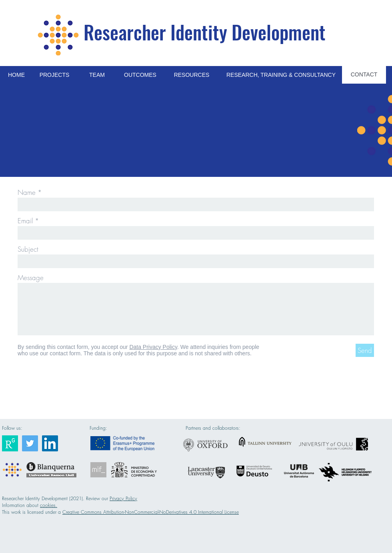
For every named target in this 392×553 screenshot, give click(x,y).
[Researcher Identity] (10, 443)
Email (25, 221)
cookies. (49, 505)
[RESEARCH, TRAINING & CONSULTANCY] (281, 75)
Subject (28, 249)
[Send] (365, 350)
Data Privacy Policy (153, 347)
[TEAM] (97, 75)
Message (31, 278)
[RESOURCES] (192, 75)
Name (27, 192)
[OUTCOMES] (140, 75)
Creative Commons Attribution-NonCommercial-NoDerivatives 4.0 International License (151, 512)
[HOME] (16, 75)
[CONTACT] (364, 75)
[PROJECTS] (54, 75)
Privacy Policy (123, 498)
